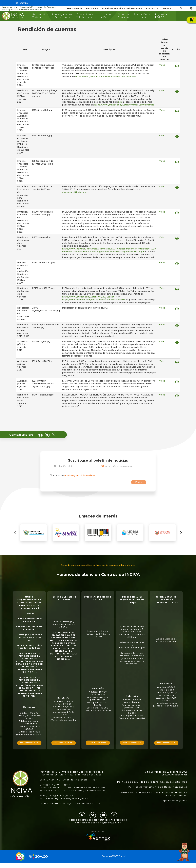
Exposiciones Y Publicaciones (87, 16)
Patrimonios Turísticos (40, 16)
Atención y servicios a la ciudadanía (122, 8)
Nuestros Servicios (124, 16)
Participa (92, 8)
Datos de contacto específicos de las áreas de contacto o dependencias (98, 565)
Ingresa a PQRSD (161, 16)
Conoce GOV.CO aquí (114, 856)
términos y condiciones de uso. (81, 475)
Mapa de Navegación (174, 801)
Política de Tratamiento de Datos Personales (158, 787)
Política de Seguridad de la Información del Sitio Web (152, 782)
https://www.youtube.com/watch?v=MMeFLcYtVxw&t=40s (106, 76)
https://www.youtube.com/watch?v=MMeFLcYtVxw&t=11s (124, 105)
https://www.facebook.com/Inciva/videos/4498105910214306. (94, 300)
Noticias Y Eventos (107, 16)
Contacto (152, 8)
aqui (120, 102)
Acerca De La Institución (142, 16)
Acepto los (75, 475)
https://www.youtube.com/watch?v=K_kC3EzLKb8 (88, 297)
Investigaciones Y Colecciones (62, 16)
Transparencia (74, 8)
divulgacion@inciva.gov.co (76, 192)
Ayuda (167, 8)
